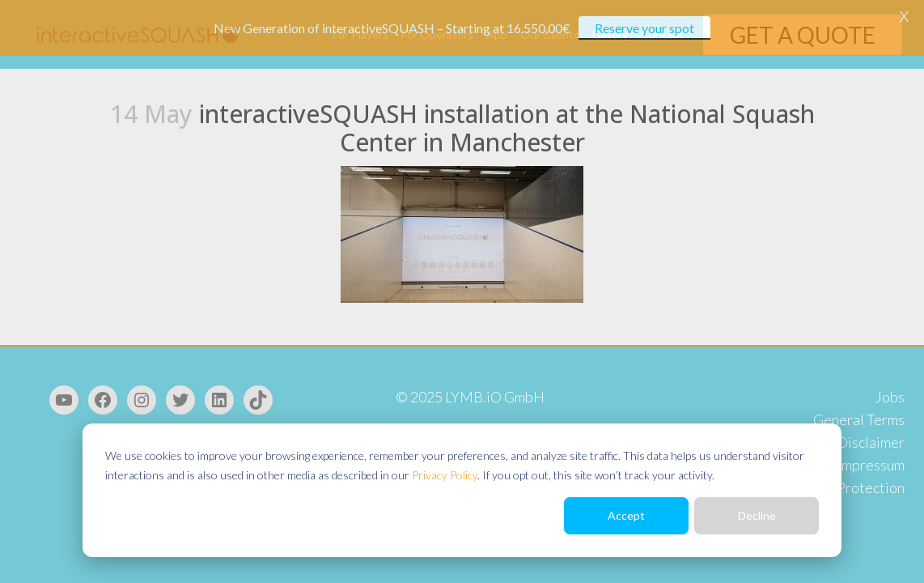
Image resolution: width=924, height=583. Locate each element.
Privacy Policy (445, 475)
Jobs (890, 397)
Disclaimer (871, 442)
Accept (626, 515)
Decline (757, 515)
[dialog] (462, 490)
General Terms (859, 419)
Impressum (871, 465)
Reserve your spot (644, 28)
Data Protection (854, 487)
